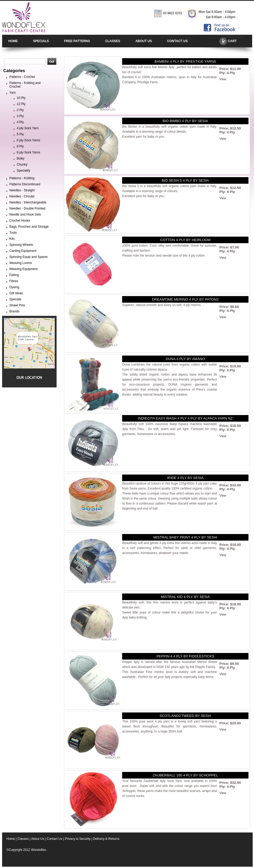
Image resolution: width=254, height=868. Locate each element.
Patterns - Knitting (22, 178)
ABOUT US (144, 41)
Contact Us (54, 839)
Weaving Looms (21, 263)
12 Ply (21, 104)
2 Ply (20, 110)
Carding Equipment (23, 251)
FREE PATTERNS (77, 41)
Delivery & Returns (106, 839)
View (223, 79)
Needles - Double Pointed (28, 208)
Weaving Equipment (24, 269)
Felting (14, 275)
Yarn (13, 93)
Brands (14, 311)
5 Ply (20, 134)
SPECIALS (41, 41)
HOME (13, 41)
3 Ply (20, 116)
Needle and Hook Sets (25, 214)
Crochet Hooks (20, 221)
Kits (12, 239)
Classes (23, 839)
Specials (15, 299)
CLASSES (113, 41)
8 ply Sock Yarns (29, 152)
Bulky (21, 158)
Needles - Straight (22, 190)
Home (11, 839)
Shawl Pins (17, 305)
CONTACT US (177, 41)
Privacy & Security (78, 839)
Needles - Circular (22, 196)
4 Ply (20, 122)
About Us (38, 839)
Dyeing (14, 287)
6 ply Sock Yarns (29, 140)
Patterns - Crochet (22, 77)
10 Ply (21, 98)
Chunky (22, 164)
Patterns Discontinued (25, 184)
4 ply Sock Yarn (28, 128)
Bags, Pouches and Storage (29, 227)
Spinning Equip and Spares (29, 257)
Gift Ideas (16, 293)
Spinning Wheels (21, 245)
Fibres (14, 281)
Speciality (24, 171)
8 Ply (20, 146)
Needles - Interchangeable (28, 202)
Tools (13, 233)
